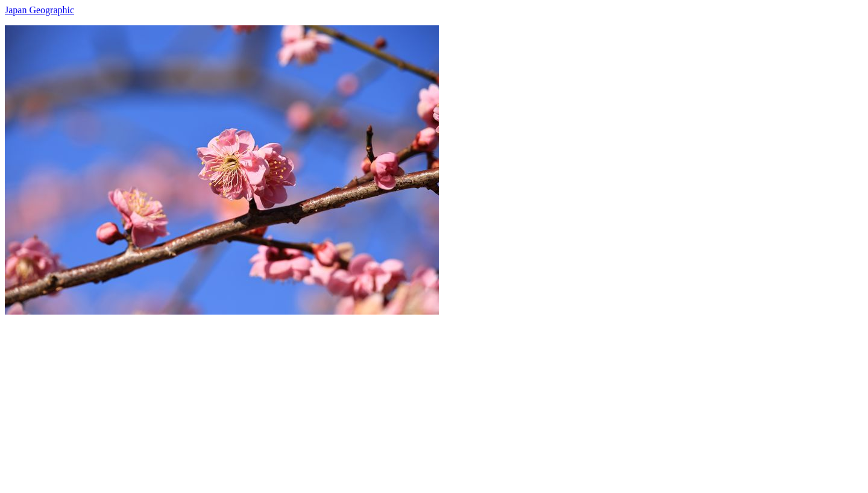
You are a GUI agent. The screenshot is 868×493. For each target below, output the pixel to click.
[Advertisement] (366, 399)
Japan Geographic (39, 10)
